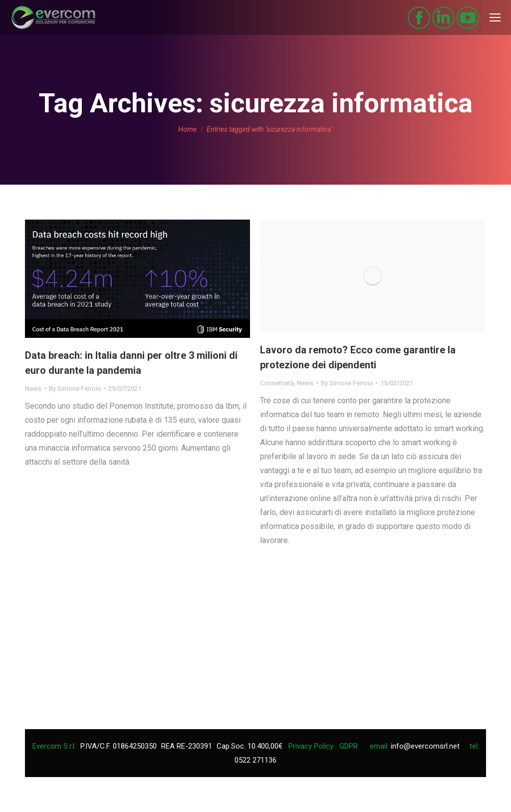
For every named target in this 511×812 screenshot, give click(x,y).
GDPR (349, 746)
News (33, 389)
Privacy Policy (311, 746)
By (75, 389)
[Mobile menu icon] (495, 17)
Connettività (277, 383)
